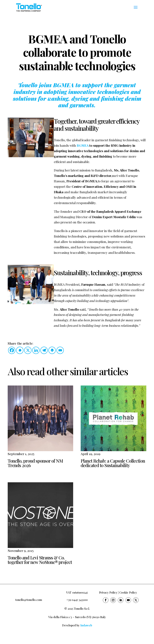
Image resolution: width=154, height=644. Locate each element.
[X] (28, 350)
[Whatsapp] (20, 350)
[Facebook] (12, 350)
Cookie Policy (128, 592)
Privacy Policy (108, 592)
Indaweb (86, 625)
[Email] (60, 350)
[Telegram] (44, 350)
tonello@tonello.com (29, 600)
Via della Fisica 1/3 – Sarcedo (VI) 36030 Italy (77, 617)
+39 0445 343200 (77, 600)
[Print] (52, 350)
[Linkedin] (36, 350)
